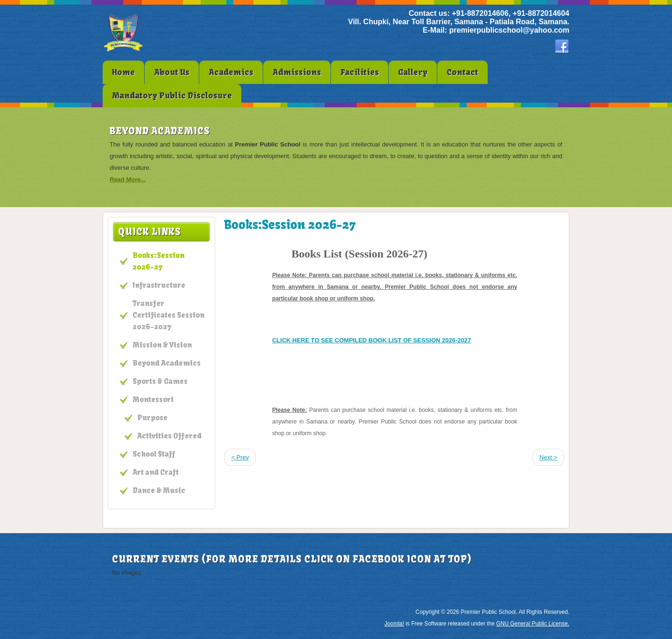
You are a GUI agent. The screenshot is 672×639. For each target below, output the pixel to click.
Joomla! (394, 624)
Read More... (128, 179)
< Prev (240, 457)
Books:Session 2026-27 (290, 225)
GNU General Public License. (533, 624)
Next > (548, 457)
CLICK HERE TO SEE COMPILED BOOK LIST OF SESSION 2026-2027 (371, 340)
